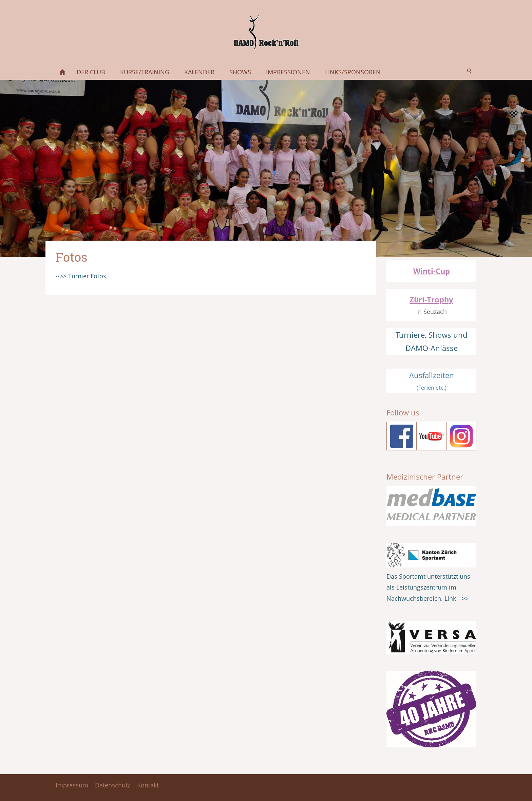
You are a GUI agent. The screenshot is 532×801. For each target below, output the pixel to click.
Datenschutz (113, 785)
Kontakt (148, 785)
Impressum (72, 785)
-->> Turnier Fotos (81, 276)
